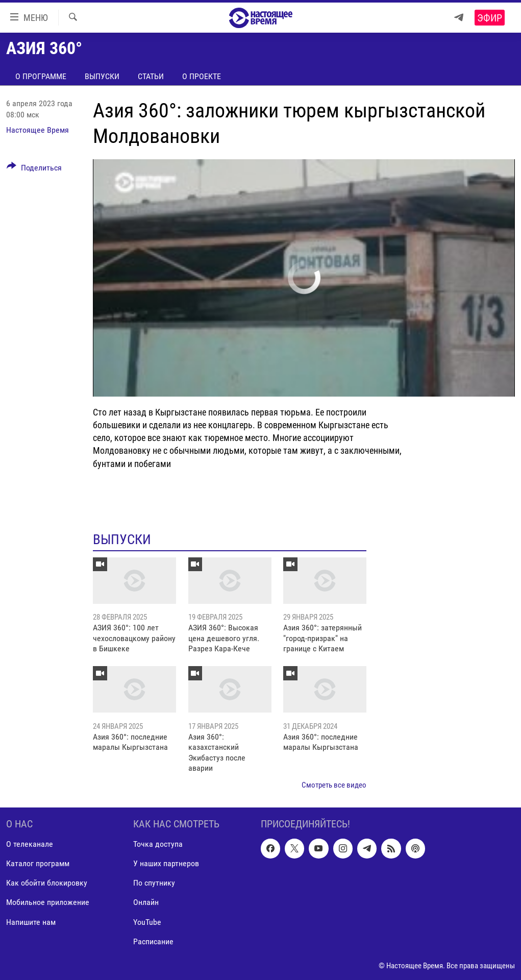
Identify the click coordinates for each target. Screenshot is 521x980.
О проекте (202, 76)
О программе (41, 76)
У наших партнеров (166, 863)
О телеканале (30, 844)
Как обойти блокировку (47, 883)
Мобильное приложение (48, 902)
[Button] (34, 169)
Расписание (153, 941)
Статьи (151, 76)
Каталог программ (38, 863)
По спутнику (154, 883)
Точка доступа (158, 844)
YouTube (147, 922)
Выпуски (102, 76)
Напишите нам (31, 922)
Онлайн (146, 902)
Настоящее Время (38, 130)
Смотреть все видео (334, 785)
